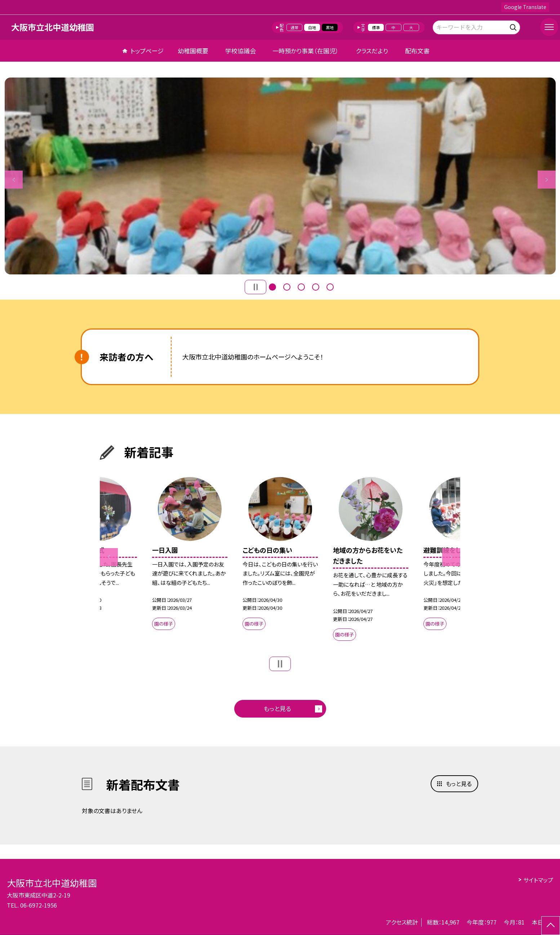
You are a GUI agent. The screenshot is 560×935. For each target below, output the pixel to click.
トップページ (147, 51)
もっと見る (277, 708)
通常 (294, 27)
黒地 (330, 27)
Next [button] (547, 180)
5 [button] (330, 287)
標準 (376, 27)
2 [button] (287, 287)
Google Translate (525, 7)
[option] (280, 176)
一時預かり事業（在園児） (306, 51)
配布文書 (417, 51)
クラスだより (372, 51)
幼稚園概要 (193, 51)
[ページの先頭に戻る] (551, 926)
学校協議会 (241, 51)
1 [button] (272, 287)
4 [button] (316, 287)
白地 (312, 27)
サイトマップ (538, 880)
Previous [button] (14, 180)
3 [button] (301, 287)
